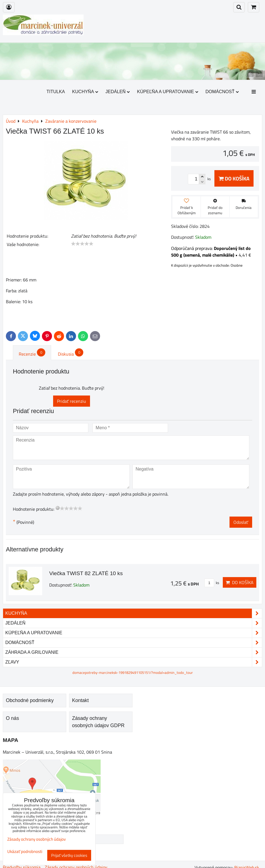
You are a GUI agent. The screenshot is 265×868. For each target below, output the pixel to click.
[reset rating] (58, 508)
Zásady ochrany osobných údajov (36, 839)
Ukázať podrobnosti (25, 852)
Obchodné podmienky (30, 700)
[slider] (82, 244)
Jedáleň (118, 92)
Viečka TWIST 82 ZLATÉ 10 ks (86, 573)
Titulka (56, 92)
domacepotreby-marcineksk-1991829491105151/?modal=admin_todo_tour (133, 672)
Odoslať (241, 522)
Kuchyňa (85, 92)
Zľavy (134, 662)
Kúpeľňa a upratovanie (168, 92)
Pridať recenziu (72, 401)
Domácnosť (222, 92)
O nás (12, 718)
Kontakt (81, 700)
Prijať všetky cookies (69, 855)
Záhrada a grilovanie (134, 652)
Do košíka (234, 178)
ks (212, 583)
